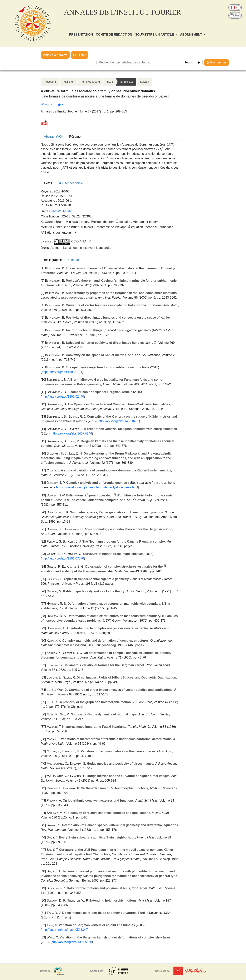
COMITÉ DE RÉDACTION (114, 35)
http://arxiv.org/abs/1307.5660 (72, 942)
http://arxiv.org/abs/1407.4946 (72, 433)
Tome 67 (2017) (90, 82)
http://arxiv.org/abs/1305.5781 (62, 372)
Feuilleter (80, 55)
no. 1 (110, 82)
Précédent (50, 82)
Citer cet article (71, 183)
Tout (188, 62)
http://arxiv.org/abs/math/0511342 (64, 930)
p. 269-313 (127, 82)
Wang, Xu (47, 104)
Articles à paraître (55, 55)
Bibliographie (53, 260)
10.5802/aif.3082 (60, 211)
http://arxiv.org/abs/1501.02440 (63, 397)
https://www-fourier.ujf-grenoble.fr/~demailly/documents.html (97, 487)
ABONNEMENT (192, 35)
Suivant (145, 82)
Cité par (74, 260)
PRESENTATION (81, 35)
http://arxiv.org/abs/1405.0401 (119, 421)
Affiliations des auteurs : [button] (59, 233)
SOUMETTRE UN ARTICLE (155, 35)
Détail (48, 183)
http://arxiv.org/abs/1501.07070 (63, 558)
